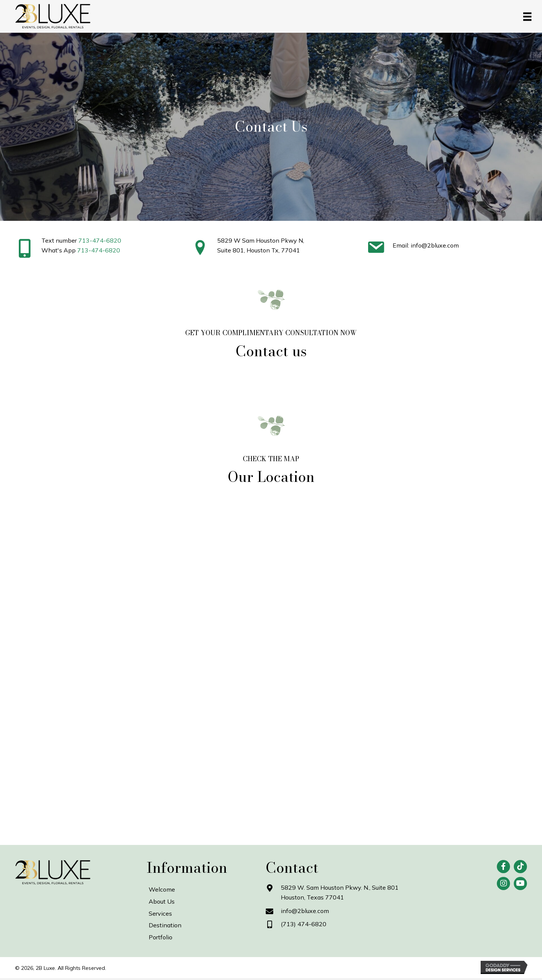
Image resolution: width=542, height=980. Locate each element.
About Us (162, 901)
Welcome (162, 889)
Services (160, 913)
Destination (165, 925)
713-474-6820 (100, 240)
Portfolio (161, 937)
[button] (503, 867)
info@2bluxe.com (305, 911)
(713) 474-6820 (304, 924)
